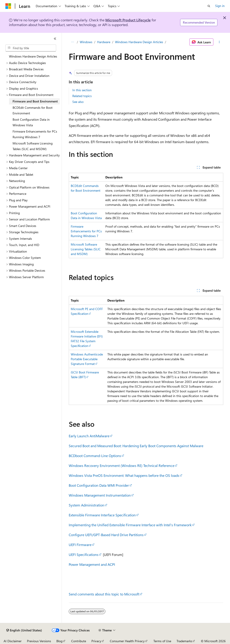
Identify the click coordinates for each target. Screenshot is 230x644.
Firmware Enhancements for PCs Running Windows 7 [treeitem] (35, 134)
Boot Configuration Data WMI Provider (99, 485)
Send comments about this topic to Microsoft (104, 594)
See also (78, 102)
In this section (82, 90)
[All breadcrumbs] (73, 42)
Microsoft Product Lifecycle (128, 20)
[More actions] (219, 42)
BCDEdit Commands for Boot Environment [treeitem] (33, 110)
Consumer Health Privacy (127, 641)
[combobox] (31, 48)
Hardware (104, 42)
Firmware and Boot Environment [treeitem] (35, 101)
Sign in (220, 6)
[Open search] (209, 6)
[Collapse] (55, 39)
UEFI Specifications (84, 554)
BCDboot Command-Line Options (95, 456)
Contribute (79, 641)
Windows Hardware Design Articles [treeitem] (33, 56)
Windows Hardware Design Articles (139, 42)
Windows (86, 42)
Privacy (96, 641)
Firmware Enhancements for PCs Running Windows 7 (86, 231)
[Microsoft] (8, 6)
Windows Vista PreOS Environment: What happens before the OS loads (124, 475)
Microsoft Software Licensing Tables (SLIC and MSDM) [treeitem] (33, 146)
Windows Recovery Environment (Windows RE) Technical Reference (122, 465)
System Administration (86, 505)
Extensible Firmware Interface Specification (102, 515)
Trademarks (184, 641)
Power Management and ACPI (92, 564)
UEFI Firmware (80, 545)
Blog (59, 641)
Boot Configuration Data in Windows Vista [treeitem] (31, 122)
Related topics (82, 96)
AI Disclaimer (13, 641)
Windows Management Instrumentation (100, 495)
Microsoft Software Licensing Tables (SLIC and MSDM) (86, 249)
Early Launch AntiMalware (89, 436)
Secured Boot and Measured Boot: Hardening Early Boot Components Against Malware (136, 446)
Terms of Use (162, 641)
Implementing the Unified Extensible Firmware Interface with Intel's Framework (130, 525)
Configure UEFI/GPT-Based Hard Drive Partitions (106, 535)
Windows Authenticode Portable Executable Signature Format (87, 359)
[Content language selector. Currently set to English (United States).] (24, 630)
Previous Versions (39, 641)
